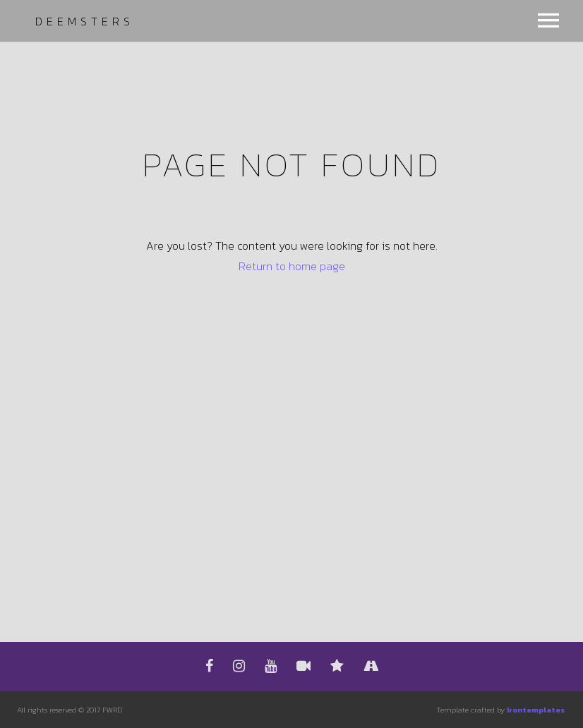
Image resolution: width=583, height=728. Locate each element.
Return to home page (292, 266)
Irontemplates (536, 710)
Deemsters (85, 21)
